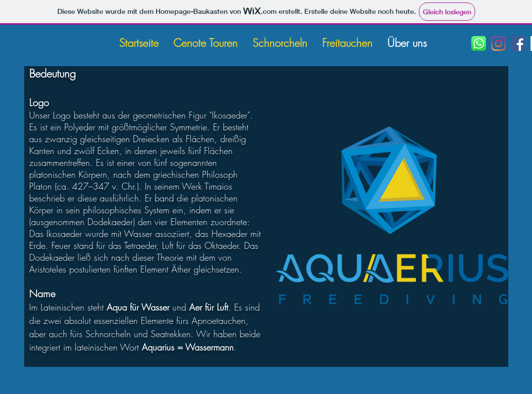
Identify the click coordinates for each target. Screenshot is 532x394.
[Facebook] (518, 43)
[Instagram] (498, 43)
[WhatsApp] (479, 43)
